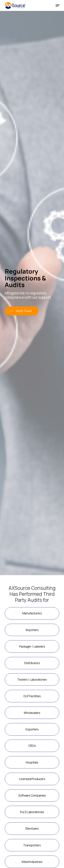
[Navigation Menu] (58, 5)
